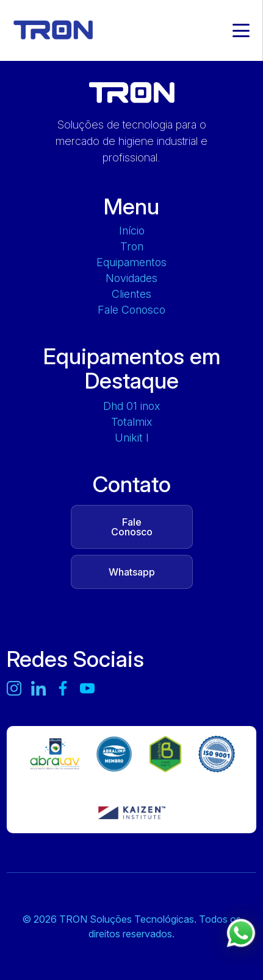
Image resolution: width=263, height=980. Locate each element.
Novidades (131, 278)
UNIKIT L (131, 438)
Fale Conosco (131, 310)
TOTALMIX (131, 422)
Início (132, 231)
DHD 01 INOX (131, 406)
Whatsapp (132, 572)
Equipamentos (131, 263)
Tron (132, 247)
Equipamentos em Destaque (132, 368)
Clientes (131, 294)
